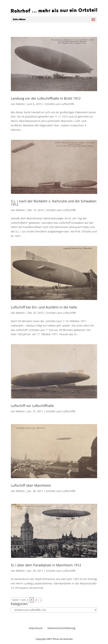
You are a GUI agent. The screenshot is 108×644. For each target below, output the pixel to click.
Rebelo (20, 104)
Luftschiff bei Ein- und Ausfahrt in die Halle (44, 307)
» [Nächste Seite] (40, 600)
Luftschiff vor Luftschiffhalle (32, 406)
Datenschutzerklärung (61, 628)
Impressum (36, 628)
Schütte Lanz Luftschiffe (59, 104)
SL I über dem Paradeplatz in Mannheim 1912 (46, 565)
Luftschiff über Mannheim (31, 485)
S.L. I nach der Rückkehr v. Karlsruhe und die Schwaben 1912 (54, 203)
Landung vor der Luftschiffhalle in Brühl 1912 (46, 98)
